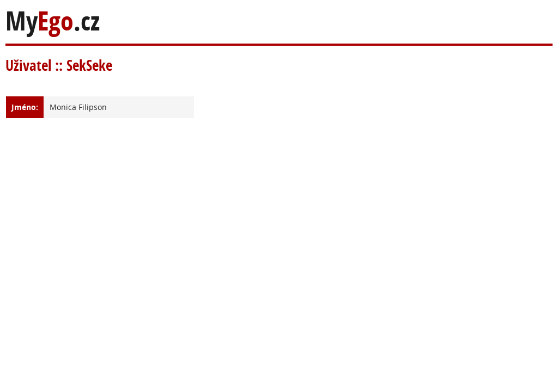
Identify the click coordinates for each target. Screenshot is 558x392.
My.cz (53, 21)
